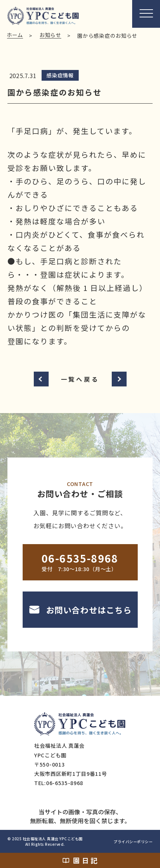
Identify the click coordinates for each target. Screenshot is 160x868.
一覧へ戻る (80, 379)
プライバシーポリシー (133, 842)
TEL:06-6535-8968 (59, 783)
